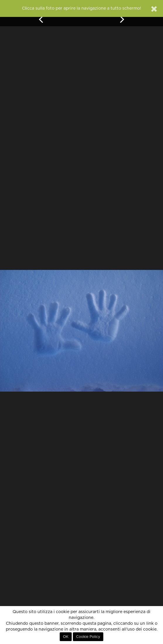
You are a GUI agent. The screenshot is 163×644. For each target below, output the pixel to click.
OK (66, 637)
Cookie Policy (88, 637)
